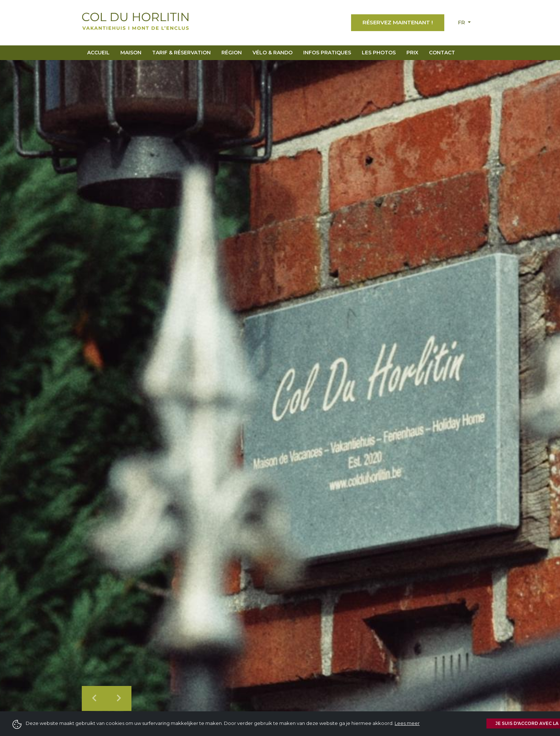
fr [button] (462, 23)
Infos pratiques (327, 53)
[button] (94, 698)
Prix (412, 53)
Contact (442, 53)
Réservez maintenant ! (398, 22)
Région (232, 53)
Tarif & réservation (181, 53)
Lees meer (407, 723)
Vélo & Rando (272, 53)
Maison (131, 53)
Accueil (98, 53)
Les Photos (379, 53)
